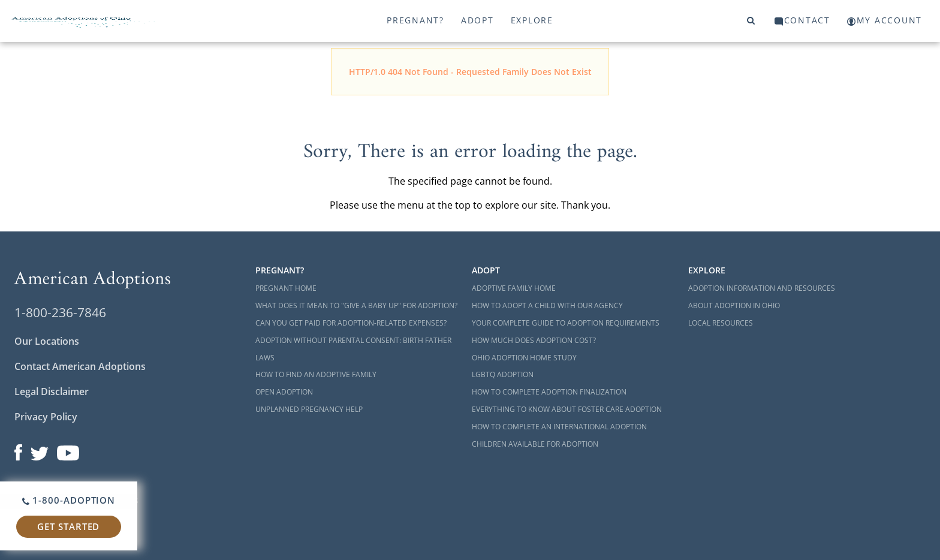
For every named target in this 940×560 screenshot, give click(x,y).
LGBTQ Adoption (503, 374)
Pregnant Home (286, 288)
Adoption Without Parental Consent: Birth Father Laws (353, 349)
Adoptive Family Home (514, 288)
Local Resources (721, 323)
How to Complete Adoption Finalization (549, 392)
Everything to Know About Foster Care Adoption (567, 409)
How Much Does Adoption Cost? (534, 340)
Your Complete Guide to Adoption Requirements (566, 323)
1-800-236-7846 (60, 312)
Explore (532, 20)
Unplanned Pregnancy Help (309, 409)
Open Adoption (284, 392)
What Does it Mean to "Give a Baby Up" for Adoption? (356, 305)
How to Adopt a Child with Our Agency (547, 305)
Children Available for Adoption (535, 444)
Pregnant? (415, 20)
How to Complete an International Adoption (559, 427)
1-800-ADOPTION (69, 500)
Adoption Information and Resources (762, 288)
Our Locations (47, 341)
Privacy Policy (46, 417)
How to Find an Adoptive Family (316, 374)
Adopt (477, 20)
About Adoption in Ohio (734, 305)
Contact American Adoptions (80, 366)
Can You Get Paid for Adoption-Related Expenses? (351, 323)
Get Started (68, 526)
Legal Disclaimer (52, 392)
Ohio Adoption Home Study (524, 358)
